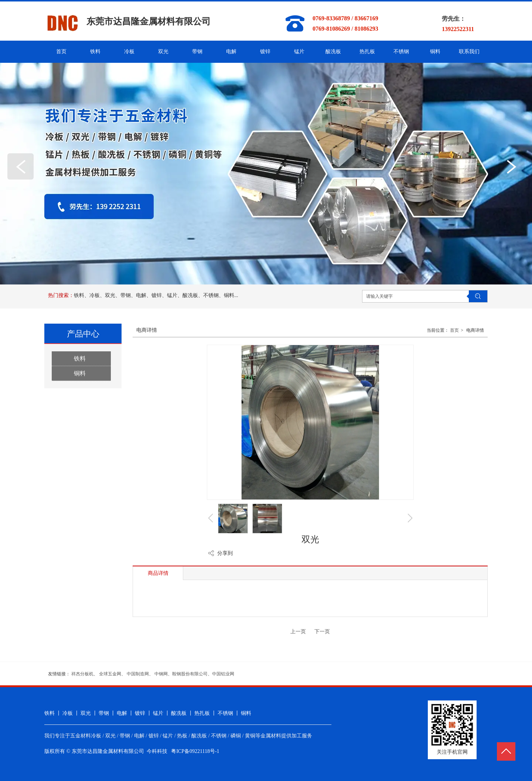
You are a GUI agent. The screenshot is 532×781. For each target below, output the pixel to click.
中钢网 (161, 674)
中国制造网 (138, 674)
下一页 (322, 632)
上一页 (298, 632)
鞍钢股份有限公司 (190, 674)
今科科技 (157, 751)
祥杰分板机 (82, 674)
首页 (454, 330)
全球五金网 (110, 674)
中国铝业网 (223, 674)
